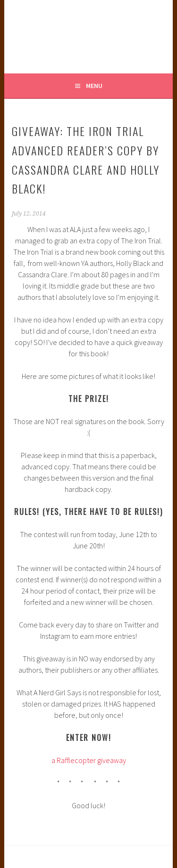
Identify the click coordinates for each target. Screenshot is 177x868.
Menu (94, 86)
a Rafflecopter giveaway (89, 760)
